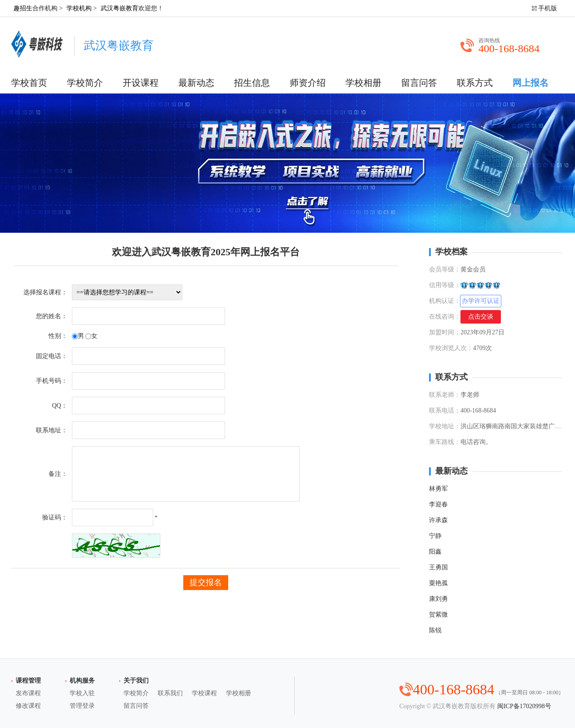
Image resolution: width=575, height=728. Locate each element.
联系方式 (475, 83)
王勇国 (438, 567)
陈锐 (435, 630)
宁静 (435, 536)
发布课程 (28, 693)
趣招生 (23, 8)
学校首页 (29, 83)
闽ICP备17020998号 (524, 706)
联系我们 (170, 693)
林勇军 (438, 489)
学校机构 (79, 8)
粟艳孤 (438, 583)
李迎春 (438, 504)
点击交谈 (481, 317)
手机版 (548, 8)
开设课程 (141, 83)
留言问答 (419, 83)
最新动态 (196, 83)
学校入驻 (82, 693)
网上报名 (531, 83)
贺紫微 (438, 615)
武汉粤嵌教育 (119, 8)
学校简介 (85, 83)
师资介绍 (308, 83)
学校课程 (204, 693)
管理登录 (82, 706)
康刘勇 (438, 599)
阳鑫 (435, 552)
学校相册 (363, 83)
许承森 (438, 520)
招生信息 (252, 83)
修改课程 (28, 706)
